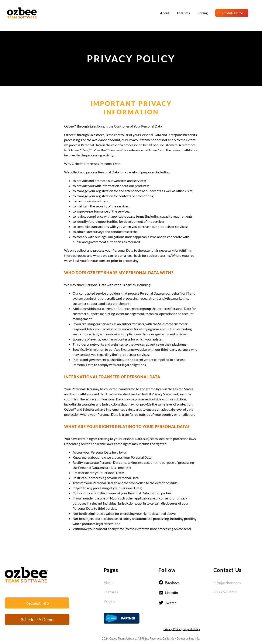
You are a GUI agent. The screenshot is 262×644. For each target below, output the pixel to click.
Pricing (109, 601)
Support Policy (191, 629)
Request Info (37, 603)
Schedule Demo (232, 13)
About (109, 583)
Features (111, 592)
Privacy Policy (172, 629)
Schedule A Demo (37, 619)
